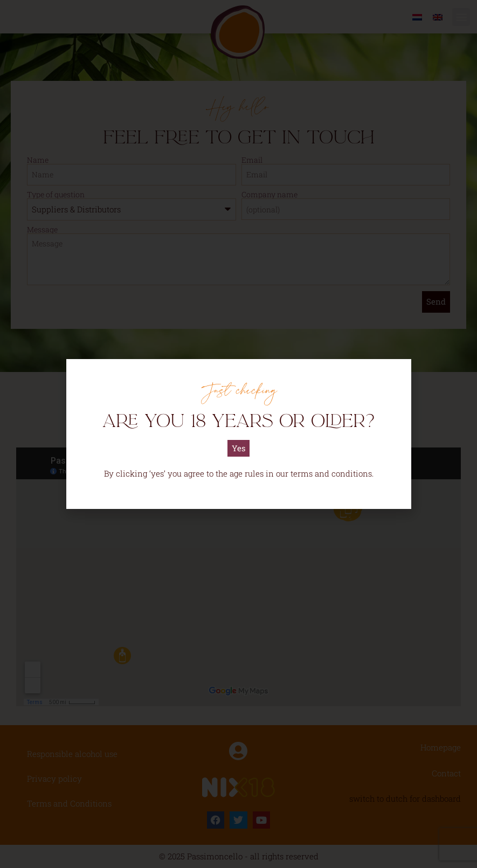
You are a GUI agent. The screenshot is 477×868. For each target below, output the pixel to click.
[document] (239, 434)
